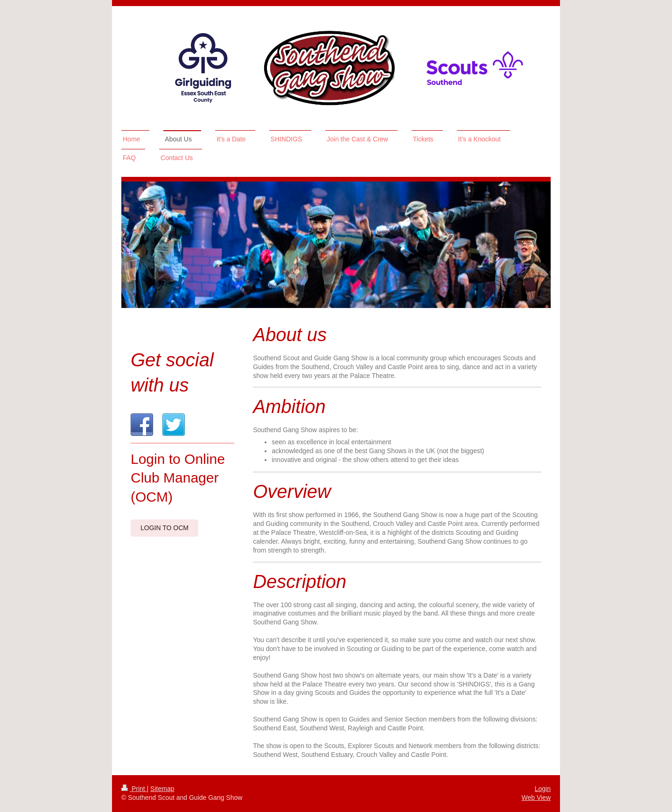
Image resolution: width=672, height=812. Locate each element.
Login (543, 789)
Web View (536, 798)
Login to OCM (164, 528)
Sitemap (162, 789)
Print (134, 789)
